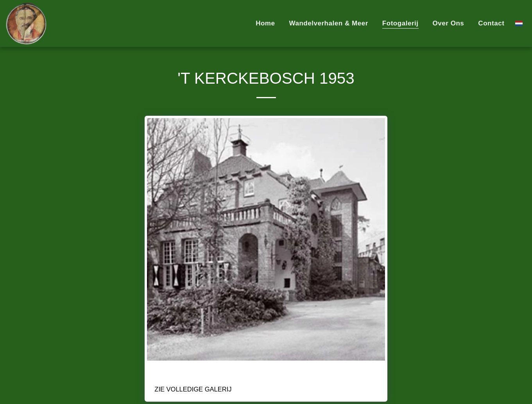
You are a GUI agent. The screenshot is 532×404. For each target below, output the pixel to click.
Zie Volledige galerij (193, 389)
